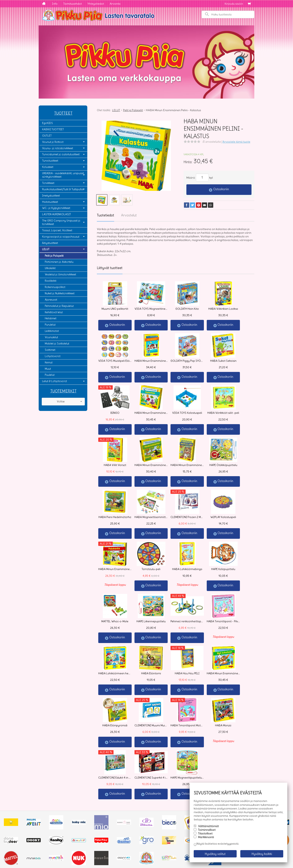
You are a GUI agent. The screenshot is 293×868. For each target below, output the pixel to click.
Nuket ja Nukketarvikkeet (60, 293)
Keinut (49, 362)
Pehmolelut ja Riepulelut (59, 306)
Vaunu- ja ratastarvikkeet (58, 148)
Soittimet (50, 350)
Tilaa (104, 834)
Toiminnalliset (207, 831)
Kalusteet (48, 167)
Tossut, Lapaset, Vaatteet (57, 230)
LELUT (46, 249)
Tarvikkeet (48, 183)
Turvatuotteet (50, 161)
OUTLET (47, 136)
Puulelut (50, 375)
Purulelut (50, 325)
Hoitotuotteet (50, 202)
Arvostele (236, 142)
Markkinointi (206, 839)
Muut (48, 369)
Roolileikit (51, 281)
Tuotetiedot (106, 215)
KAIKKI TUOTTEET (53, 129)
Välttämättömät (208, 828)
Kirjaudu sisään (234, 4)
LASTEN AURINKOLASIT (57, 214)
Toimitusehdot (73, 4)
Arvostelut (129, 215)
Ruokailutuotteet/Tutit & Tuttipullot (63, 189)
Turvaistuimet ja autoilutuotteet (61, 154)
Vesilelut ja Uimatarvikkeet (60, 274)
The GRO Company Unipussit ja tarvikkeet (61, 222)
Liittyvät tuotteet (110, 268)
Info (55, 4)
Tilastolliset (205, 835)
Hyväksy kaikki (262, 855)
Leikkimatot (52, 331)
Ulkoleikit (50, 268)
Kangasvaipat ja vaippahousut (61, 237)
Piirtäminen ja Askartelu (59, 262)
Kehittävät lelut (54, 312)
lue (157, 826)
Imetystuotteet (51, 196)
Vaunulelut (51, 337)
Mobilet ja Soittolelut (57, 344)
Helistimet (51, 318)
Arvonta (115, 4)
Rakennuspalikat (55, 287)
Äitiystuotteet (50, 243)
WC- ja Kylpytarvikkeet (56, 208)
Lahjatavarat (53, 356)
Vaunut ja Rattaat (53, 142)
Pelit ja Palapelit (54, 256)
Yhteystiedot (96, 4)
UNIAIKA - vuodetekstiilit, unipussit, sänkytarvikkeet (63, 175)
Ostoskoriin (221, 189)
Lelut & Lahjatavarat (55, 381)
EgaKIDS (48, 123)
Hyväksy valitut (215, 855)
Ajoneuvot (51, 300)
